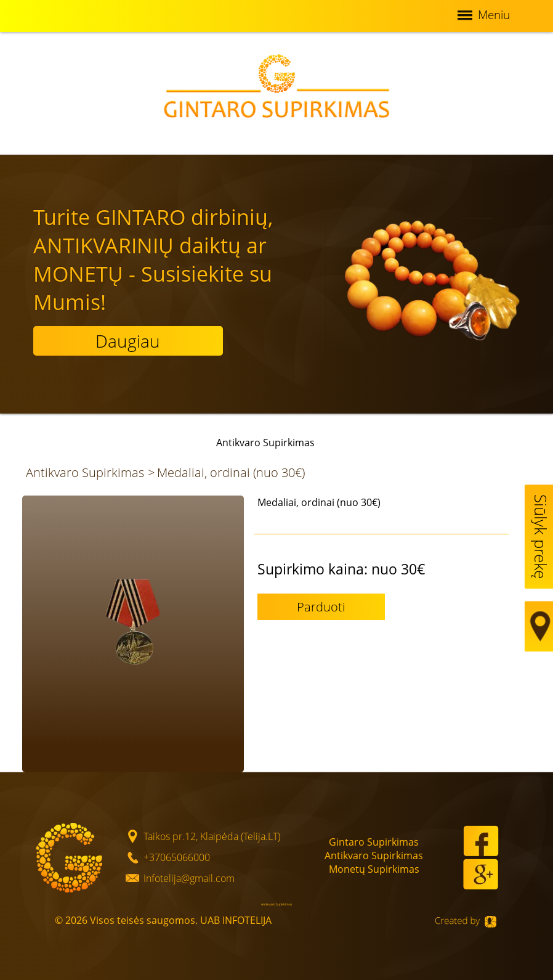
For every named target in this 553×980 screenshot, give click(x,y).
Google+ (481, 874)
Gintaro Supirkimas (374, 842)
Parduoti (321, 607)
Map (541, 626)
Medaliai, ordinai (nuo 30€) (231, 472)
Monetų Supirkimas (374, 869)
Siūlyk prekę (541, 537)
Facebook (481, 841)
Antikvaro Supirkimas (85, 472)
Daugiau (128, 341)
